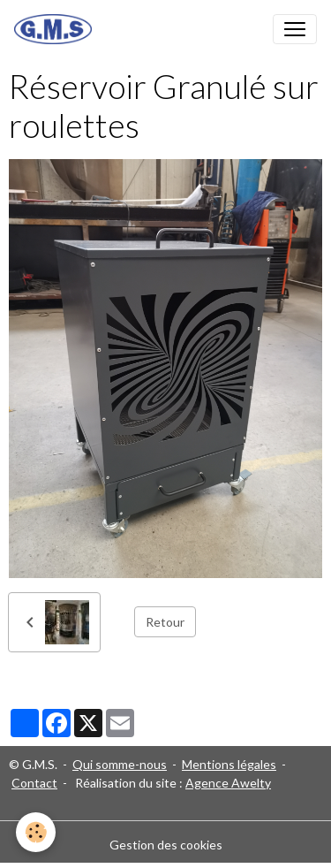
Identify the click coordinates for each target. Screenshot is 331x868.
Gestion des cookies (166, 845)
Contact (34, 783)
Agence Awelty (228, 783)
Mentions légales (229, 764)
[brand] (56, 29)
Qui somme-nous (120, 764)
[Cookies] (36, 832)
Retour (165, 622)
